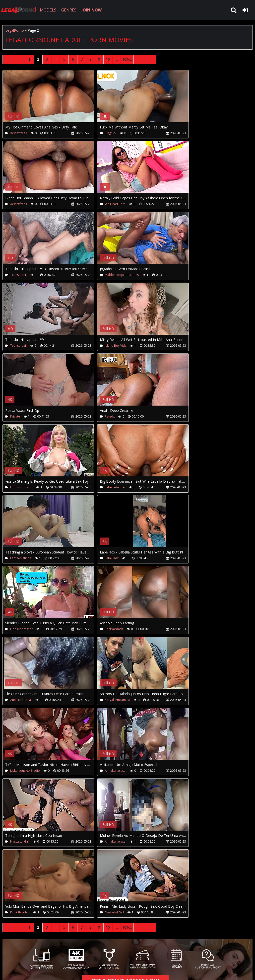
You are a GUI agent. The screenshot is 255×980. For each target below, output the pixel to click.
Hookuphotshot (21, 487)
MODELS (48, 10)
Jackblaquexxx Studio (25, 771)
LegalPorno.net (20, 10)
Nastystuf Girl (20, 841)
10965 (127, 59)
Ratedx (110, 416)
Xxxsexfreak (19, 133)
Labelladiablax (115, 487)
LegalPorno (15, 30)
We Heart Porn (115, 204)
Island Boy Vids (116, 346)
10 (108, 59)
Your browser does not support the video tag (55, 100)
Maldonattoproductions (122, 275)
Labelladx (112, 558)
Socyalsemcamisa (117, 700)
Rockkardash (114, 629)
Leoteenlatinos (21, 558)
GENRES (69, 10)
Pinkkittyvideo (20, 912)
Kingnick (111, 133)
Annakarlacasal (21, 700)
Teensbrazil (18, 275)
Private (15, 416)
